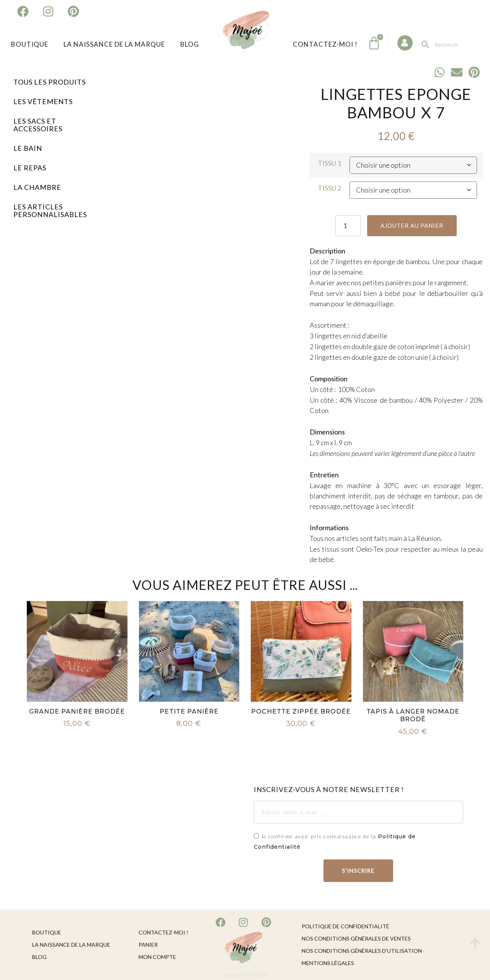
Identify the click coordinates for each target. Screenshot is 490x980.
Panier (148, 945)
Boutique (30, 44)
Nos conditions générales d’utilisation (362, 951)
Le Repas (30, 168)
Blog (190, 44)
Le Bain (28, 148)
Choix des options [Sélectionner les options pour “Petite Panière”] (189, 738)
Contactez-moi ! (325, 44)
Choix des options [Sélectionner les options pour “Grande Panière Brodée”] (77, 738)
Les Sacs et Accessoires (38, 125)
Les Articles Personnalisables (50, 211)
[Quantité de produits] (347, 226)
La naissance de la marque (114, 44)
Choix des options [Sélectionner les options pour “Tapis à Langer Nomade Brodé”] (413, 746)
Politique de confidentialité (345, 926)
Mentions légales (328, 963)
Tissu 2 (329, 188)
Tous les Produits (50, 82)
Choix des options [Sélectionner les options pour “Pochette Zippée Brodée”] (301, 738)
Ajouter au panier (412, 225)
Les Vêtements (43, 101)
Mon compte (157, 957)
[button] (440, 72)
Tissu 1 (329, 163)
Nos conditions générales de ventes (356, 938)
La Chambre (37, 187)
